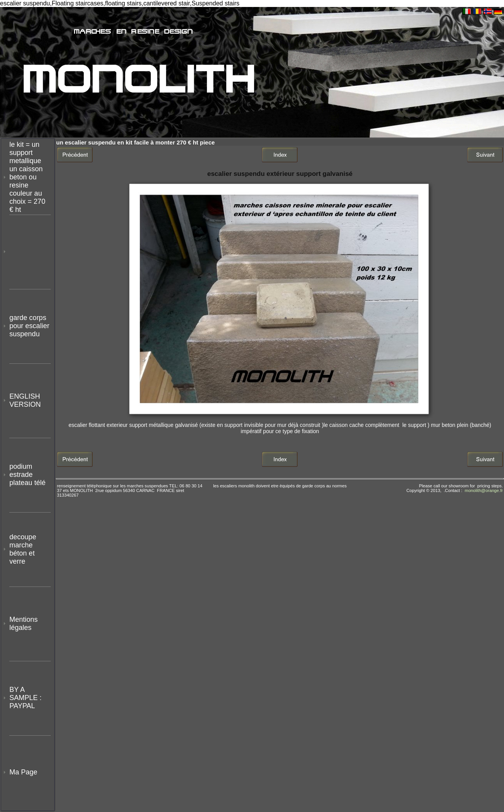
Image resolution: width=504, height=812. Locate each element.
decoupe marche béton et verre (23, 549)
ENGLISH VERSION (25, 400)
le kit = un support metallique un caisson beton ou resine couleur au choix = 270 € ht (27, 177)
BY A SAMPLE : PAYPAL (26, 698)
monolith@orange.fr (484, 490)
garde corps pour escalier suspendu (29, 326)
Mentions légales (23, 624)
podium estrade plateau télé (27, 475)
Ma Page (23, 772)
